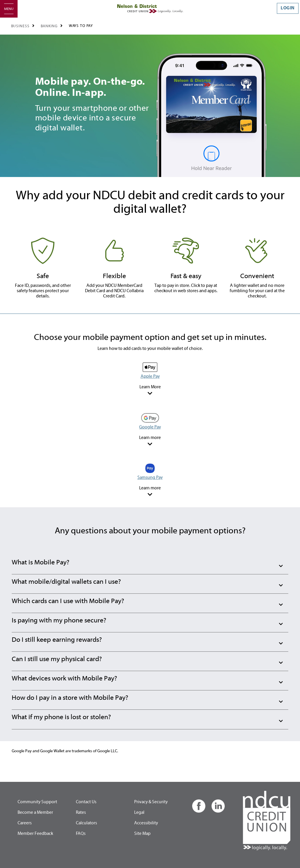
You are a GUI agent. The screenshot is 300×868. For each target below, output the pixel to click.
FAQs (81, 834)
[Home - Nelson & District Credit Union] (150, 9)
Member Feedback (35, 834)
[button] (150, 565)
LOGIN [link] (288, 8)
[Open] (9, 9)
